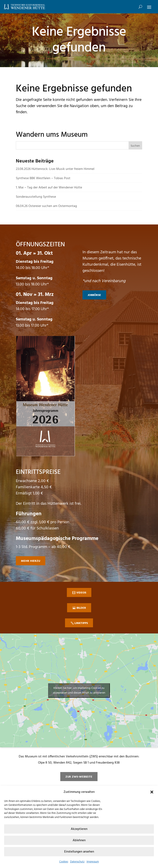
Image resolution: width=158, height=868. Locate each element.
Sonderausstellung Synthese (36, 197)
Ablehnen (79, 840)
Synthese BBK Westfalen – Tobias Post (43, 178)
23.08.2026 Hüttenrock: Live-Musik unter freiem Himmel (55, 169)
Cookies (64, 862)
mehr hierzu (31, 561)
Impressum (93, 862)
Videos (81, 593)
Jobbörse (94, 295)
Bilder (81, 608)
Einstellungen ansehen (79, 852)
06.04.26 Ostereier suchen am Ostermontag (46, 206)
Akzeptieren (79, 829)
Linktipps (81, 623)
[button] (152, 792)
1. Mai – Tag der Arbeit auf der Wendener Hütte (49, 188)
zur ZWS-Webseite (79, 777)
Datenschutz (77, 862)
